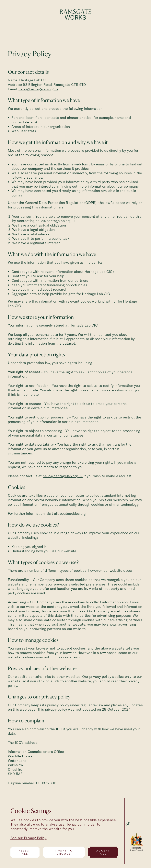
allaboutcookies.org (70, 513)
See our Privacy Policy (29, 838)
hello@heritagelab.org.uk (38, 89)
